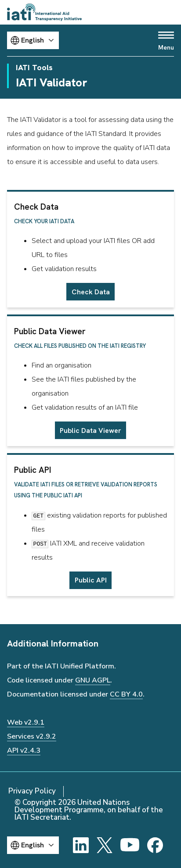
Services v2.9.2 (32, 736)
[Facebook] (155, 845)
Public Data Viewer (90, 430)
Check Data (91, 292)
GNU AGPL (93, 680)
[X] (105, 845)
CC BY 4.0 (126, 694)
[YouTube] (130, 845)
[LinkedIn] (81, 845)
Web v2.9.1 (26, 722)
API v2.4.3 (24, 750)
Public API (91, 580)
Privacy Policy (32, 791)
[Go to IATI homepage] (44, 12)
